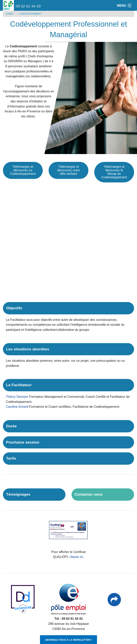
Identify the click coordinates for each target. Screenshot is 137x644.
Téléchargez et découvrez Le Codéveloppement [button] (23, 170)
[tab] (68, 308)
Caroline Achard (17, 407)
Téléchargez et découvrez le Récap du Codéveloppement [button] (114, 172)
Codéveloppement (30, 14)
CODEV (10, 14)
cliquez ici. (77, 557)
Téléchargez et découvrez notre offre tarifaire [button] (68, 170)
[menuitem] (12, 14)
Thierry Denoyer (17, 397)
